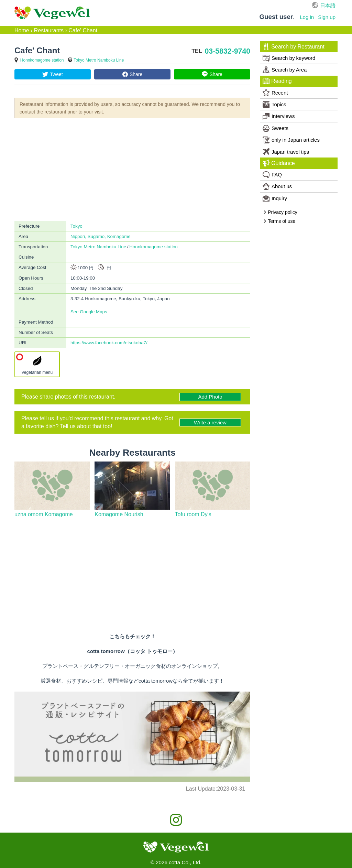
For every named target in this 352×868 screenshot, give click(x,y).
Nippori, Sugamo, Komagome (101, 236)
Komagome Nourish (119, 514)
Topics (274, 105)
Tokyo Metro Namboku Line (99, 60)
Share (136, 74)
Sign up (327, 17)
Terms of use (279, 221)
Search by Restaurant (293, 47)
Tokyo (76, 226)
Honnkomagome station (42, 60)
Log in (307, 17)
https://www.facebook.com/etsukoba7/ (109, 343)
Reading (277, 81)
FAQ (272, 175)
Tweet (56, 74)
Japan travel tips (286, 152)
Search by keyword (289, 58)
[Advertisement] (132, 169)
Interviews (279, 116)
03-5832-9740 (227, 51)
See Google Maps (89, 312)
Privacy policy (280, 212)
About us (277, 186)
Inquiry (275, 198)
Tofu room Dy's (193, 514)
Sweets (276, 128)
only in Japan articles (291, 140)
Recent (275, 93)
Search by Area (285, 70)
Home (22, 30)
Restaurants (49, 30)
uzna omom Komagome (44, 514)
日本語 (328, 5)
